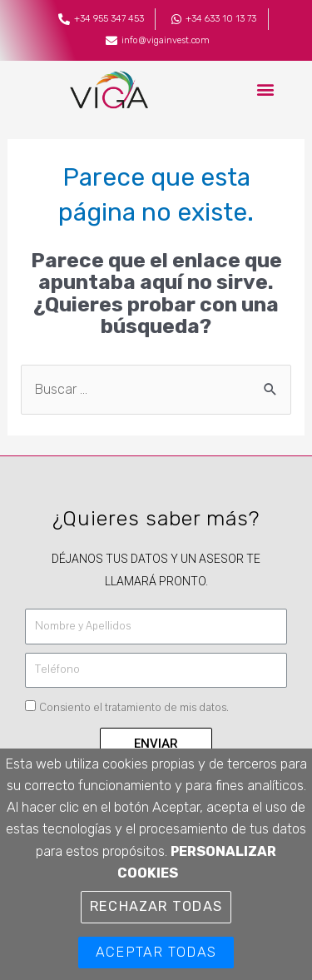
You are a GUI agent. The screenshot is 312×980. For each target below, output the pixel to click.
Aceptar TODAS (156, 952)
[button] (265, 90)
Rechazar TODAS (156, 906)
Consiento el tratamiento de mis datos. (134, 708)
